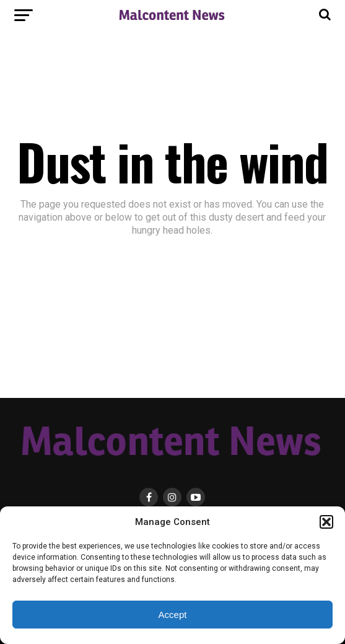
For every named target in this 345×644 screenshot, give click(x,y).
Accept (173, 615)
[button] (326, 522)
